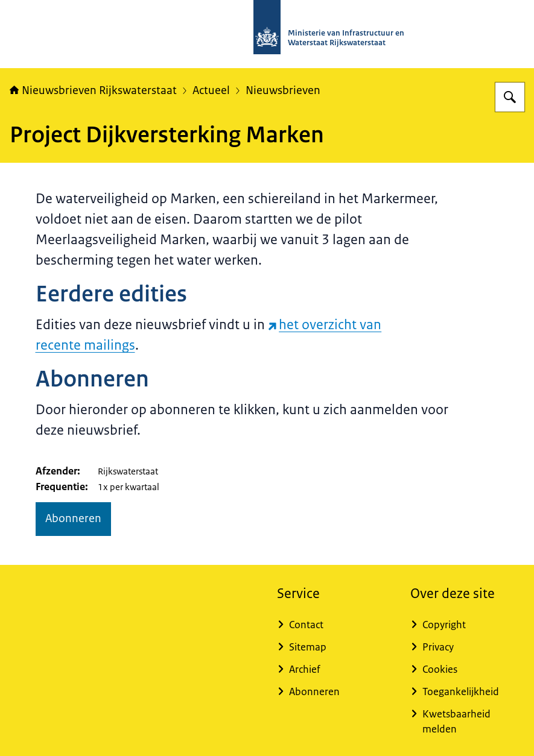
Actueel (211, 90)
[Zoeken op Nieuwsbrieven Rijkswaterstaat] (510, 97)
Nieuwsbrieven (283, 90)
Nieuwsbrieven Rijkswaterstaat (93, 90)
